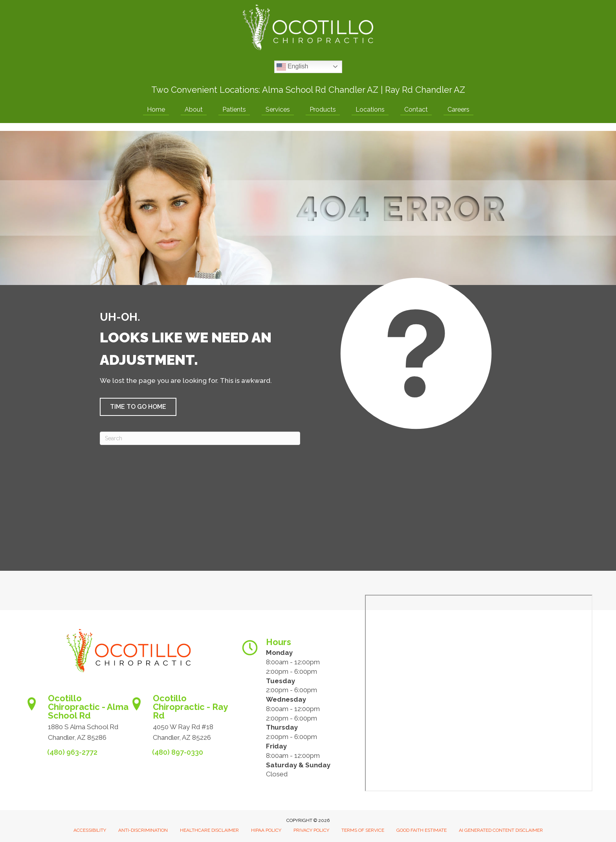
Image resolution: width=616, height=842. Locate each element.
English (292, 67)
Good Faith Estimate (422, 830)
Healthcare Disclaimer (209, 830)
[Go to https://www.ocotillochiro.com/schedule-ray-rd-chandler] (181, 720)
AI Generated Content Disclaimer (501, 830)
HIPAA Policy (266, 830)
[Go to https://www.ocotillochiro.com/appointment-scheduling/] (76, 720)
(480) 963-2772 (72, 752)
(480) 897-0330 (178, 752)
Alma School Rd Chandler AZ (320, 90)
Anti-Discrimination (143, 830)
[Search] (200, 438)
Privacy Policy (311, 830)
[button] (138, 407)
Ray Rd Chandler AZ (425, 90)
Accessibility (90, 830)
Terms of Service (363, 830)
